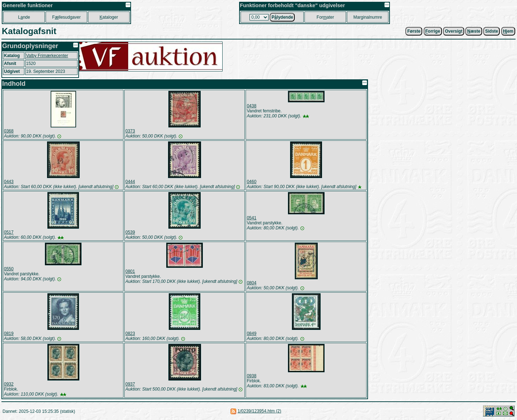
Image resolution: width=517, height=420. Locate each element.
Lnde (24, 17)
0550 (9, 269)
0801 (130, 271)
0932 (9, 384)
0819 (9, 333)
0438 (251, 106)
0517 (9, 232)
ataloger (109, 17)
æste (474, 31)
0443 (9, 182)
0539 (130, 232)
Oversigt (454, 31)
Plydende (282, 17)
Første (414, 31)
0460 (251, 182)
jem (508, 31)
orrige (433, 31)
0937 (130, 384)
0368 (9, 131)
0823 (130, 333)
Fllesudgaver (66, 17)
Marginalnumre (368, 17)
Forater (325, 17)
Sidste (492, 31)
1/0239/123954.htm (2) (259, 411)
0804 (251, 283)
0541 (251, 218)
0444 (130, 182)
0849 (251, 333)
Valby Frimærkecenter (47, 56)
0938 (251, 376)
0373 (130, 131)
